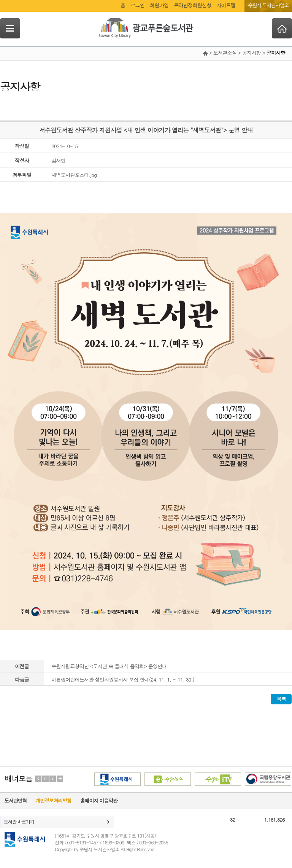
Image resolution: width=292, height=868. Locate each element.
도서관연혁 (15, 800)
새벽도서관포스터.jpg (74, 175)
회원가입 (159, 5)
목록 (281, 699)
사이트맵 (226, 5)
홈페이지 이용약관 (99, 800)
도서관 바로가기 (19, 821)
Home (282, 28)
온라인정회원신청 (192, 5)
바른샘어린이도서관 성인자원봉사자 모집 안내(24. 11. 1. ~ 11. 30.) (123, 679)
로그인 (137, 5)
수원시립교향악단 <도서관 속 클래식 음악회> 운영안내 (109, 666)
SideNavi (10, 28)
